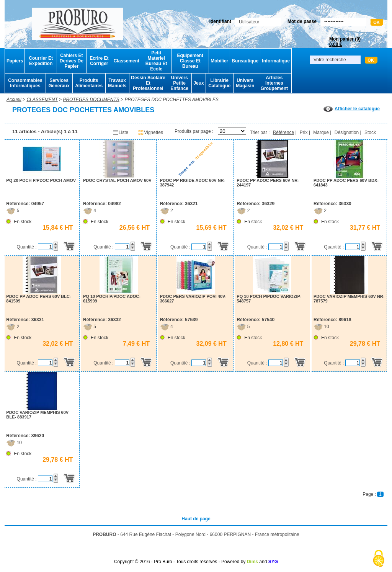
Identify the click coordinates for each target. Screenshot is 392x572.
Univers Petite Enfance (179, 83)
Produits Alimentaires (89, 83)
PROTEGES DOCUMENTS (91, 100)
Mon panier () (345, 42)
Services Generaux (59, 83)
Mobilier (219, 61)
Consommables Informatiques (25, 83)
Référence (283, 132)
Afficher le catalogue (352, 109)
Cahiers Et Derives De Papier (72, 61)
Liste (120, 132)
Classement (127, 61)
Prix (304, 132)
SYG (273, 562)
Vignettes (150, 132)
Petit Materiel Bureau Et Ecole (156, 61)
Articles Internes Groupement (274, 83)
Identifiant (220, 21)
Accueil (14, 100)
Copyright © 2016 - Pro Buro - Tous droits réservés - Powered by (180, 562)
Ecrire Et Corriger (99, 61)
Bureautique (245, 61)
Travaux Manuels (117, 83)
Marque (321, 132)
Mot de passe (302, 21)
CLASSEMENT (42, 100)
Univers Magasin (245, 83)
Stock (370, 132)
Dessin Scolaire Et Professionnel (148, 83)
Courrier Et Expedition (41, 61)
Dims (252, 562)
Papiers (15, 61)
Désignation (347, 132)
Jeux (198, 83)
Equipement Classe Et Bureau (190, 61)
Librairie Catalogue (219, 83)
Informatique (276, 61)
